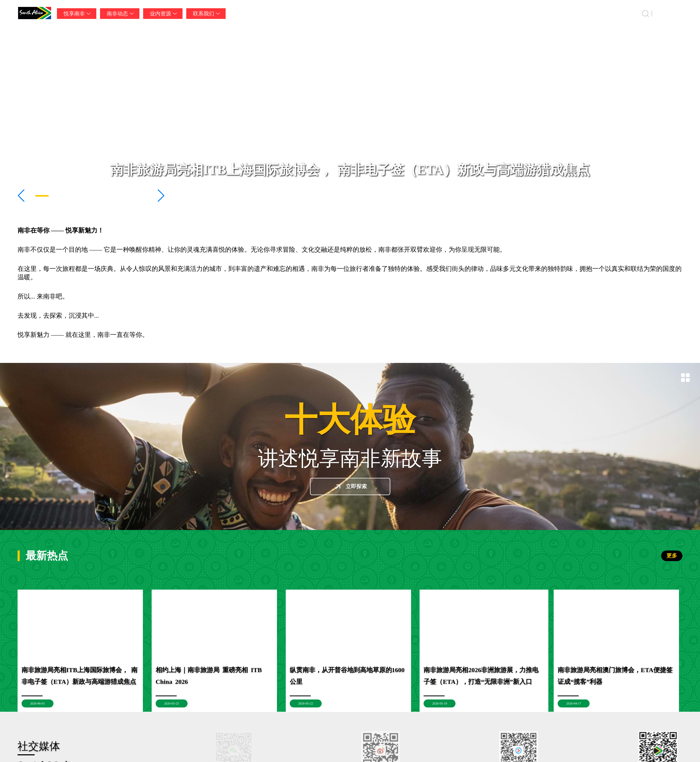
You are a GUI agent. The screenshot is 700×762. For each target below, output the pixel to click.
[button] (21, 196)
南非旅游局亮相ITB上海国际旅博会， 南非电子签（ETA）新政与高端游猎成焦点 (350, 170)
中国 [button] (677, 14)
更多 (672, 556)
